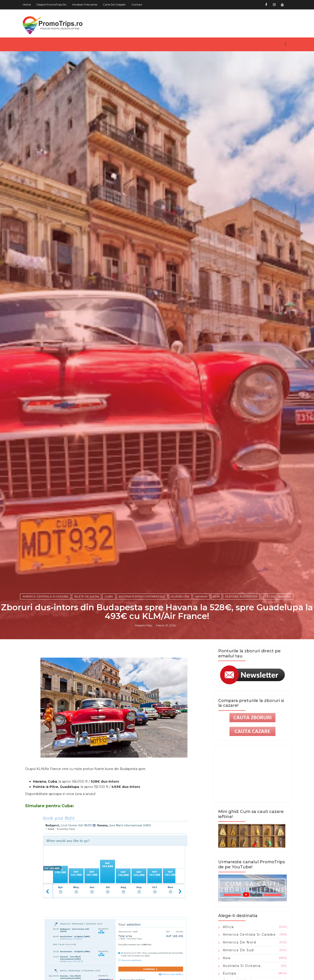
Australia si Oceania (242, 966)
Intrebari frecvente (85, 4)
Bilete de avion (87, 596)
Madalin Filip (143, 625)
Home (27, 4)
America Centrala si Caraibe (45, 596)
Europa (230, 973)
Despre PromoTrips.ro (51, 4)
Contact (137, 4)
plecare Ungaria (277, 596)
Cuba (109, 596)
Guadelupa (180, 596)
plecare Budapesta (241, 596)
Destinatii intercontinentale (142, 596)
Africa (228, 927)
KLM (216, 596)
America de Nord (239, 942)
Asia (227, 958)
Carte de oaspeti (114, 4)
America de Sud (238, 950)
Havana (201, 596)
